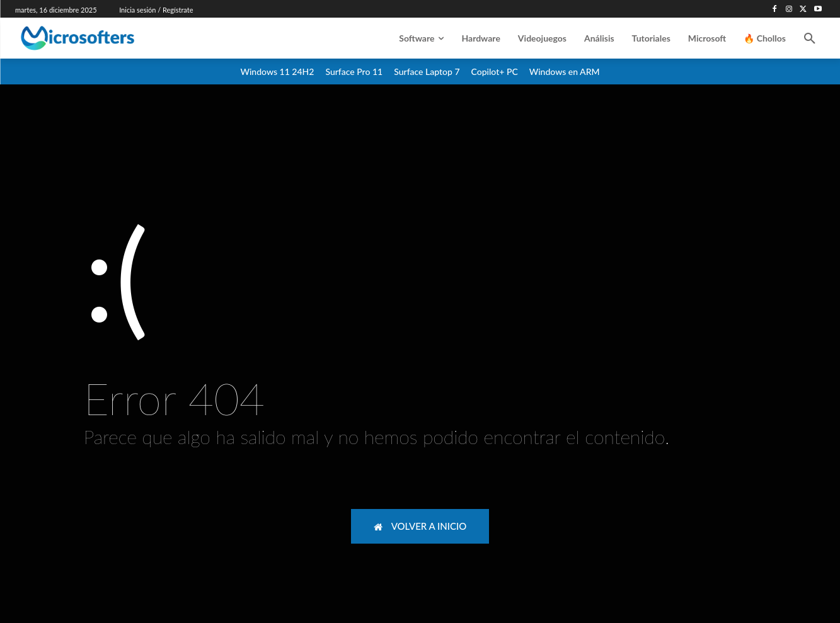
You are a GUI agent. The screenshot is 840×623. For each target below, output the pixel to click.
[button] (810, 38)
